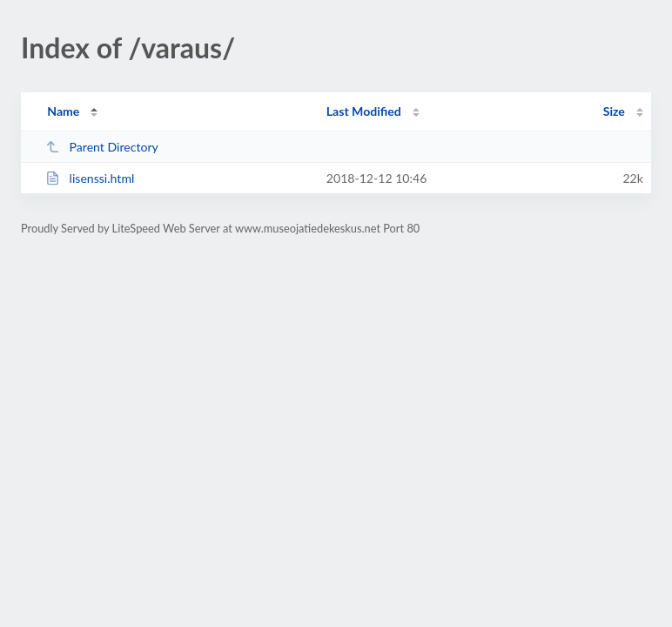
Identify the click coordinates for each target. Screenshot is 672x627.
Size (614, 111)
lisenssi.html (90, 178)
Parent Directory (102, 147)
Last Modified (364, 111)
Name (63, 111)
